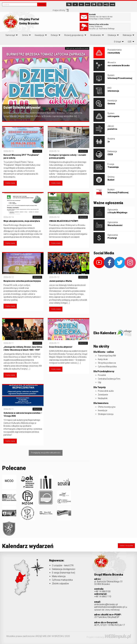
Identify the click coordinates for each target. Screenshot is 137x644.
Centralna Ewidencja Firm (109, 379)
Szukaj (42, 4)
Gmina (25, 35)
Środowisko (96, 35)
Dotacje (54, 35)
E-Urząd (117, 42)
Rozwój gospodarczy (74, 35)
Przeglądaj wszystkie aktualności (46, 453)
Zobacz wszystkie (126, 546)
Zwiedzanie (103, 395)
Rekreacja (127, 35)
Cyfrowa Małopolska (107, 367)
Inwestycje (39, 35)
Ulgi (99, 382)
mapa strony (61, 10)
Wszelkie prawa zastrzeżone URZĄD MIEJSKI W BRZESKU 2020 (38, 636)
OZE (130, 42)
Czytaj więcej (10, 183)
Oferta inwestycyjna (107, 407)
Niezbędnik (103, 398)
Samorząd (10, 35)
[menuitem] (10, 35)
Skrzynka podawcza (107, 363)
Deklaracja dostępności (64, 569)
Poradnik (102, 375)
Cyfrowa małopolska (62, 580)
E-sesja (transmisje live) (64, 573)
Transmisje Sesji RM (107, 356)
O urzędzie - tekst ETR (63, 565)
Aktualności (37, 151)
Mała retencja (59, 576)
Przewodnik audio (106, 391)
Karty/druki (103, 359)
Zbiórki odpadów (60, 584)
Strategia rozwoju (106, 414)
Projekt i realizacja (109, 637)
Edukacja (112, 35)
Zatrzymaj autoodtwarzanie (77, 48)
